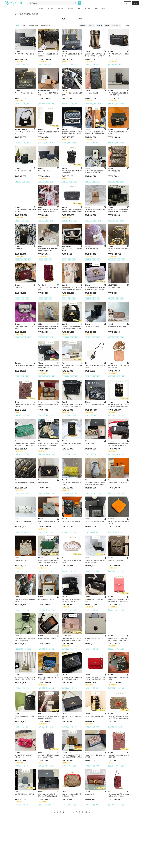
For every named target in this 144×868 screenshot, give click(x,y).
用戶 (81, 19)
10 (86, 812)
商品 (63, 19)
